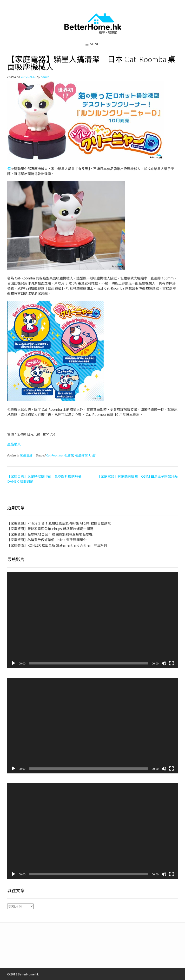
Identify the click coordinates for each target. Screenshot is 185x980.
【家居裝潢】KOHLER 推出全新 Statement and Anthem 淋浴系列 (57, 545)
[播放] (13, 663)
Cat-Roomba (54, 455)
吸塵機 (69, 455)
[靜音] (164, 663)
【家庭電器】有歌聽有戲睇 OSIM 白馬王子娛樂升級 (138, 476)
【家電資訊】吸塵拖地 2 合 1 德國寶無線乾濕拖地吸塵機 (50, 534)
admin (45, 77)
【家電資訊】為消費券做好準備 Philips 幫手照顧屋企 (47, 540)
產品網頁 (14, 444)
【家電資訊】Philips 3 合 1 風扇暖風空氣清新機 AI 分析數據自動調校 (59, 523)
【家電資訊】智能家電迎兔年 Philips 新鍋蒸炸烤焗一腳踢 (50, 529)
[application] (92, 620)
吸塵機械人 (83, 455)
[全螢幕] (172, 663)
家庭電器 (26, 455)
